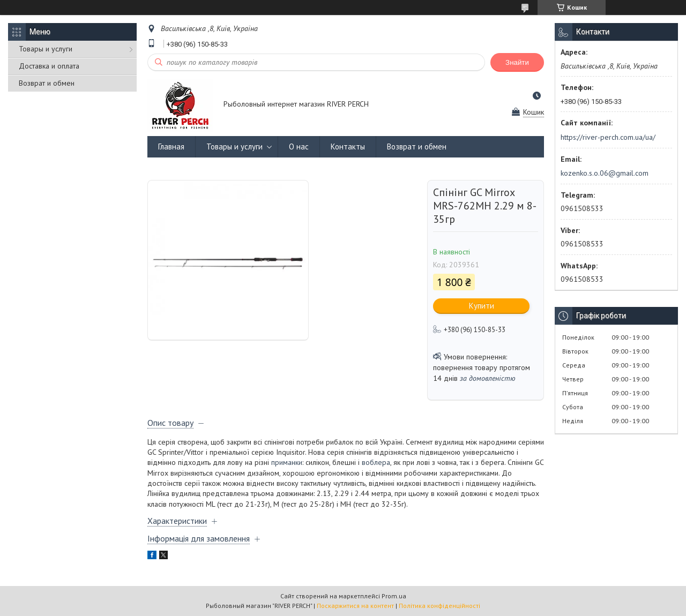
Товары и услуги (46, 49)
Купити (482, 306)
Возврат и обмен (47, 83)
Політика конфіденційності (439, 606)
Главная (171, 147)
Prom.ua (394, 596)
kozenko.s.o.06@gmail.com (605, 173)
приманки (287, 462)
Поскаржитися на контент (355, 606)
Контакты (348, 147)
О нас (299, 147)
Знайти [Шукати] (517, 62)
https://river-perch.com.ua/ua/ (608, 137)
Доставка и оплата (49, 66)
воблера (376, 462)
